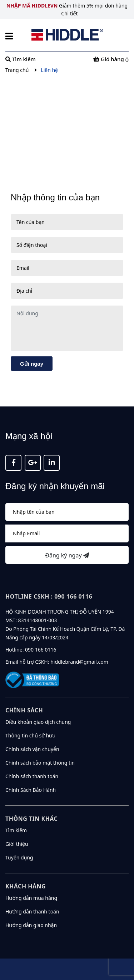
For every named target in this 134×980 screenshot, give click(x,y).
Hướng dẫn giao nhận (31, 925)
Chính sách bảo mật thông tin (40, 763)
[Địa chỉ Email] (67, 533)
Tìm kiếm (16, 830)
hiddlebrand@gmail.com (79, 662)
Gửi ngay (32, 364)
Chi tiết (69, 13)
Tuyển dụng (19, 857)
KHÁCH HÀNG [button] (26, 886)
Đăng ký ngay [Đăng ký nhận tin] (67, 555)
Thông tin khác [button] (31, 819)
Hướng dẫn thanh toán (32, 911)
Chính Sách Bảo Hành (31, 790)
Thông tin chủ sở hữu (30, 735)
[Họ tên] (67, 512)
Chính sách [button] (24, 710)
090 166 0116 (41, 650)
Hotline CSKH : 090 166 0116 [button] (49, 596)
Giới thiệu (17, 844)
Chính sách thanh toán (32, 776)
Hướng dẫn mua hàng (31, 898)
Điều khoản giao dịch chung (38, 722)
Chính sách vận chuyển (32, 749)
